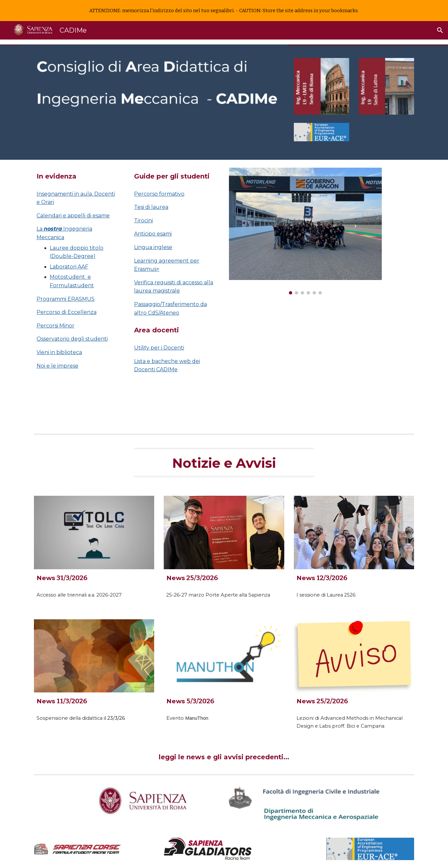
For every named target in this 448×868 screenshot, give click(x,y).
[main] (78, 176)
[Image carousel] (305, 231)
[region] (224, 11)
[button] (440, 30)
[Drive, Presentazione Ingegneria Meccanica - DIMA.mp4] (305, 364)
